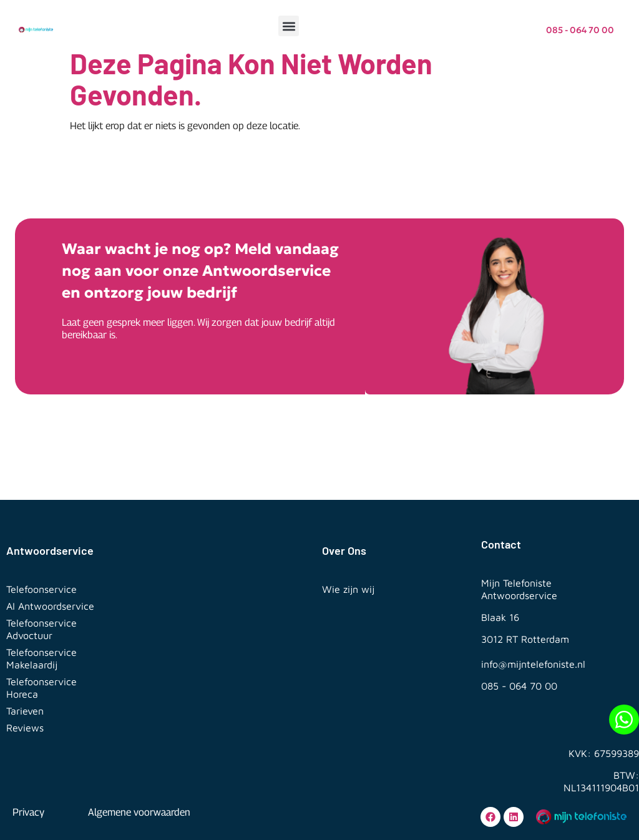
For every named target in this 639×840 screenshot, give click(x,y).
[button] (289, 26)
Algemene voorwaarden (139, 812)
